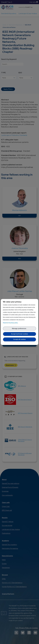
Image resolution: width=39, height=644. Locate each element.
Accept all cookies (19, 339)
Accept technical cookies (19, 334)
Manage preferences (19, 329)
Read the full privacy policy (11, 323)
